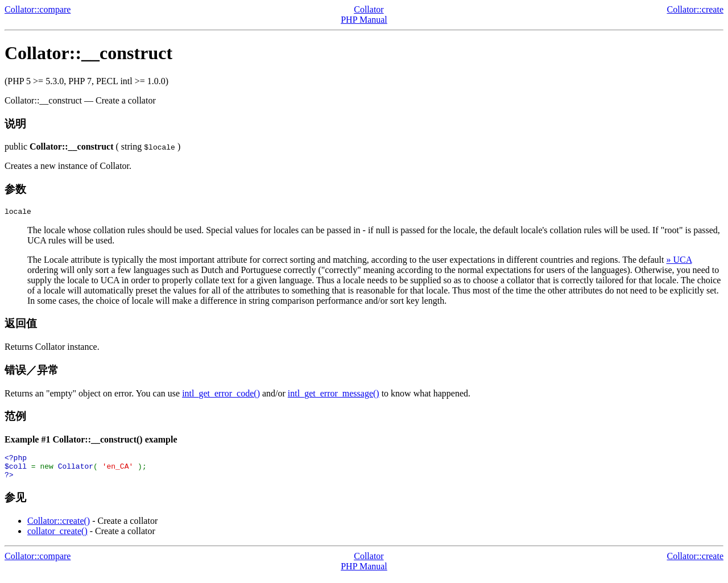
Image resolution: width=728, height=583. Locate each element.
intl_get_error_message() (334, 395)
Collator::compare (38, 9)
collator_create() (57, 538)
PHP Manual (364, 20)
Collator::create (695, 9)
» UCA (679, 261)
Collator (369, 9)
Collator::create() (59, 528)
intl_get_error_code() (221, 395)
